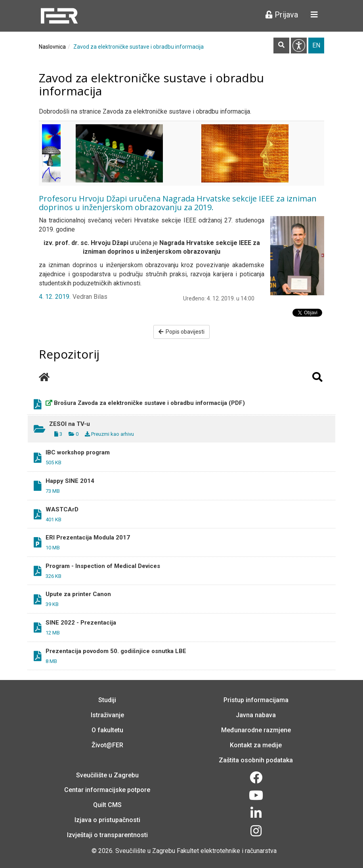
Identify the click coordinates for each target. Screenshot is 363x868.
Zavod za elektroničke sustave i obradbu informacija (139, 47)
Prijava (282, 15)
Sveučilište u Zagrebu (107, 775)
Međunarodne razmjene (256, 730)
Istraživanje (107, 715)
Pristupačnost (299, 46)
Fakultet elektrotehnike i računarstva (227, 851)
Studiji (107, 700)
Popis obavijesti (182, 332)
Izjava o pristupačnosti (107, 820)
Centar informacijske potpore (107, 790)
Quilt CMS (107, 805)
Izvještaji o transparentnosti (107, 835)
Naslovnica (52, 47)
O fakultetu (107, 730)
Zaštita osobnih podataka (256, 760)
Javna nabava (256, 715)
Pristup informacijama (256, 700)
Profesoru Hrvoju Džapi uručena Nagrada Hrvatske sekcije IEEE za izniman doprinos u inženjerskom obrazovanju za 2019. (178, 203)
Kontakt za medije (256, 745)
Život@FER (107, 745)
